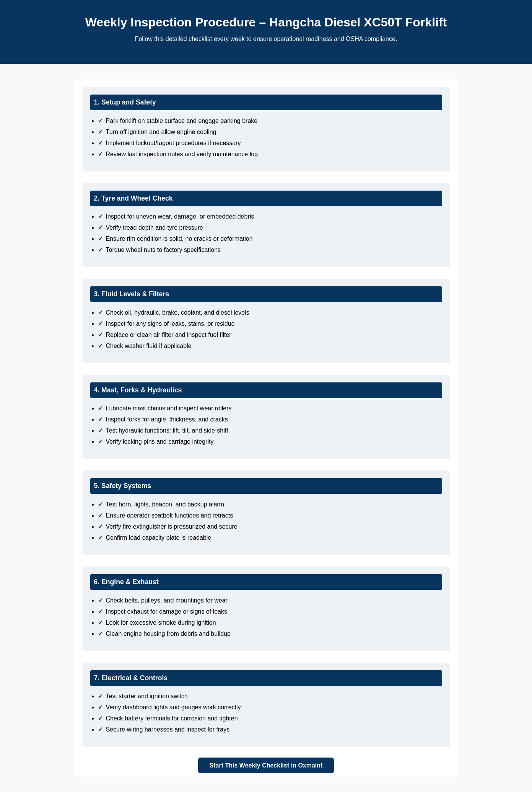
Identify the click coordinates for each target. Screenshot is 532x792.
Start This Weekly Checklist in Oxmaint (266, 765)
